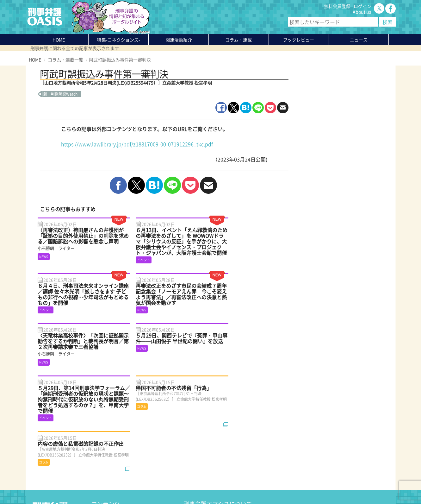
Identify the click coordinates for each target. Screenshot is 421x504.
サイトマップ (106, 484)
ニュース (100, 450)
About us (362, 12)
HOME (59, 40)
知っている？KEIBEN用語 (117, 456)
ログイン (362, 6)
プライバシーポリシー (51, 484)
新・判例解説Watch (60, 94)
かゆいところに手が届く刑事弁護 (125, 467)
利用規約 (83, 484)
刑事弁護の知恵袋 (109, 461)
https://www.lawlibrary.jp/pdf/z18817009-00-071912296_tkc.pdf (137, 144)
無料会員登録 (337, 6)
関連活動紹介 (179, 40)
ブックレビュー (299, 40)
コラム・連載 (105, 438)
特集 (119, 40)
